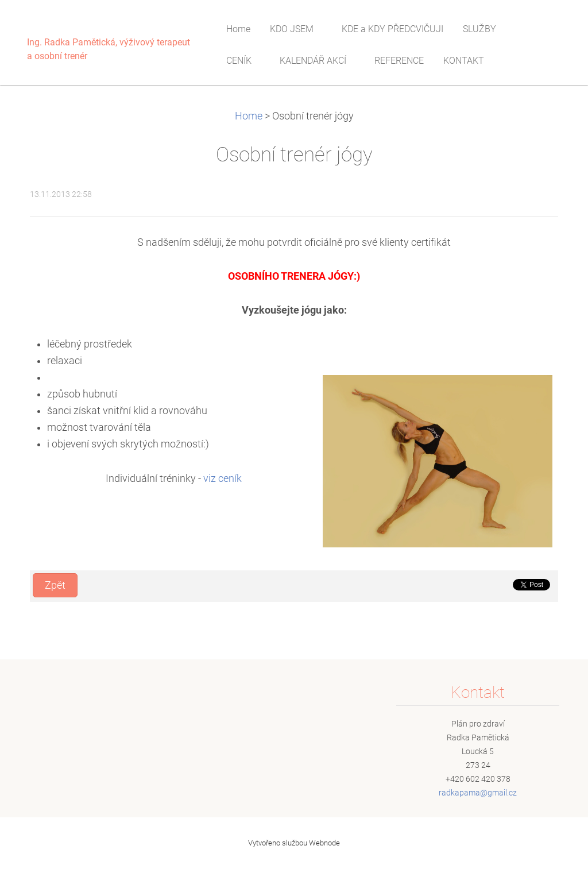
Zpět (55, 585)
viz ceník (223, 478)
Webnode (324, 843)
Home (249, 116)
